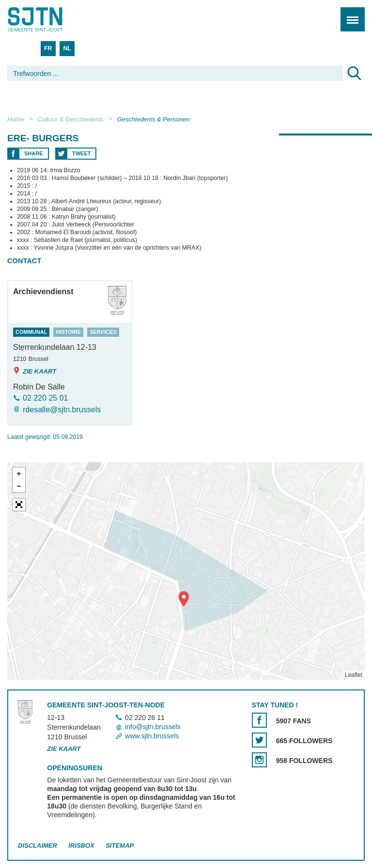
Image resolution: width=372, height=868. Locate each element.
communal (31, 332)
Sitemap (120, 846)
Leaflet (354, 675)
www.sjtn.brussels (152, 736)
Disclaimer (38, 846)
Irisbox (81, 846)
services (103, 332)
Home (16, 119)
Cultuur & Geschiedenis (70, 119)
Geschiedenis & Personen (153, 119)
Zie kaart (35, 371)
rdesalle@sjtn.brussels (62, 410)
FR (48, 48)
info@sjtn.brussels (153, 727)
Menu (349, 14)
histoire (68, 332)
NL (67, 48)
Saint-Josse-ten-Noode (49, 19)
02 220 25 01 (45, 398)
